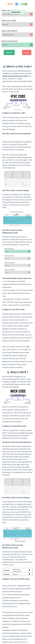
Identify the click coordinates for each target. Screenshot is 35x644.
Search (9, 52)
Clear (27, 52)
